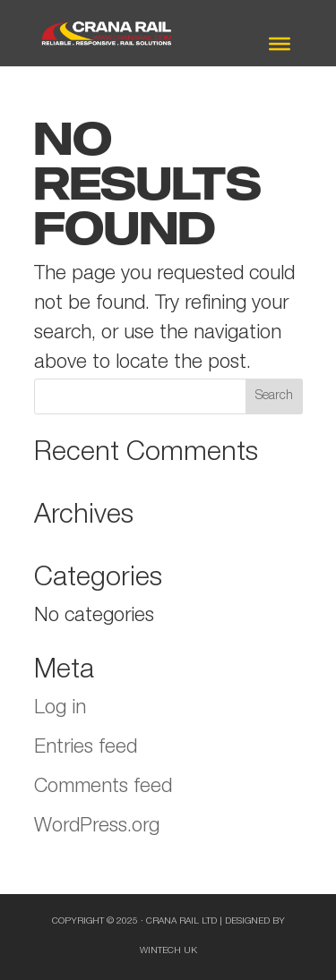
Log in (60, 709)
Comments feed (103, 788)
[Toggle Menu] (280, 44)
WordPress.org (97, 827)
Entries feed (86, 748)
